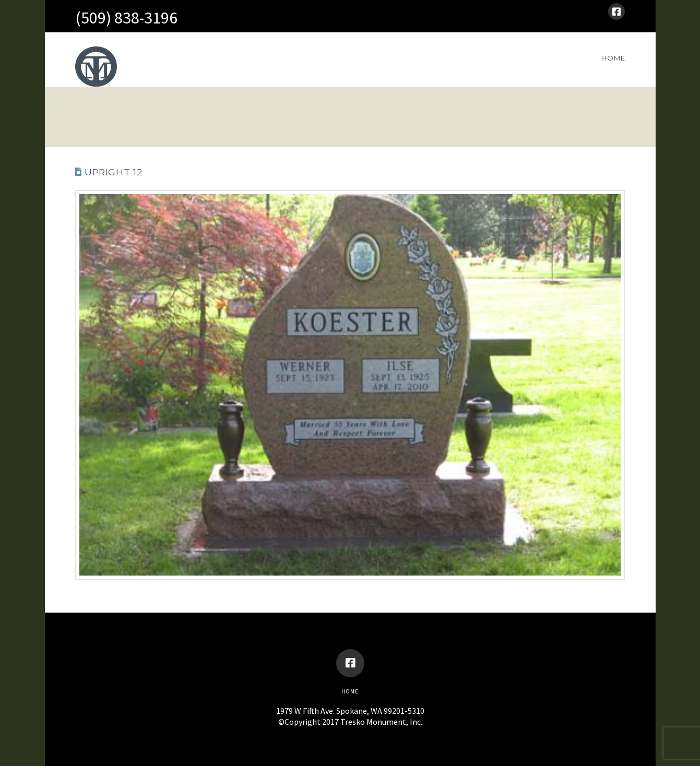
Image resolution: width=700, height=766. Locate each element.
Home (350, 691)
